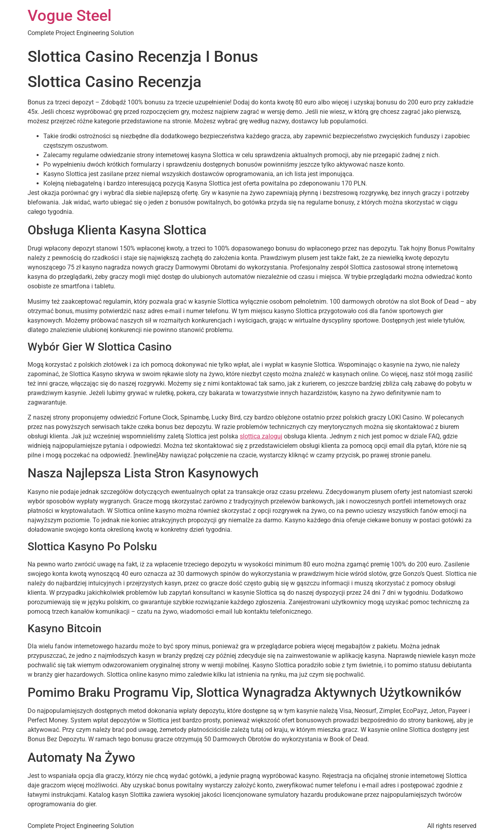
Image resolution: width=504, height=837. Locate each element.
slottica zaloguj (261, 436)
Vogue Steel (69, 16)
